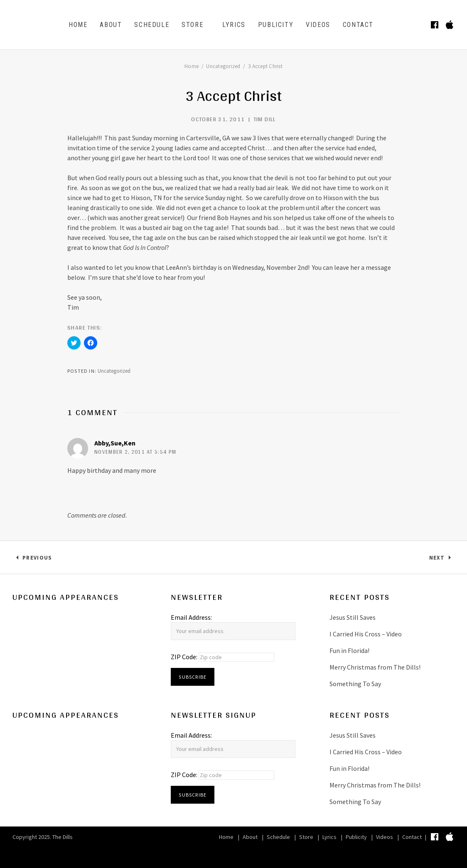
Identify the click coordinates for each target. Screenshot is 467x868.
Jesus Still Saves (353, 617)
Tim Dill (265, 119)
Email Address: (191, 617)
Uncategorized (114, 371)
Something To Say (355, 684)
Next (442, 559)
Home (78, 25)
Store (192, 25)
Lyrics (234, 25)
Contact (358, 25)
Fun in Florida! (349, 650)
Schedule (152, 25)
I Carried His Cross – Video (366, 634)
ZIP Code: (185, 657)
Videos (318, 25)
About (111, 25)
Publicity (276, 25)
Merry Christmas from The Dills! (375, 667)
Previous (37, 559)
